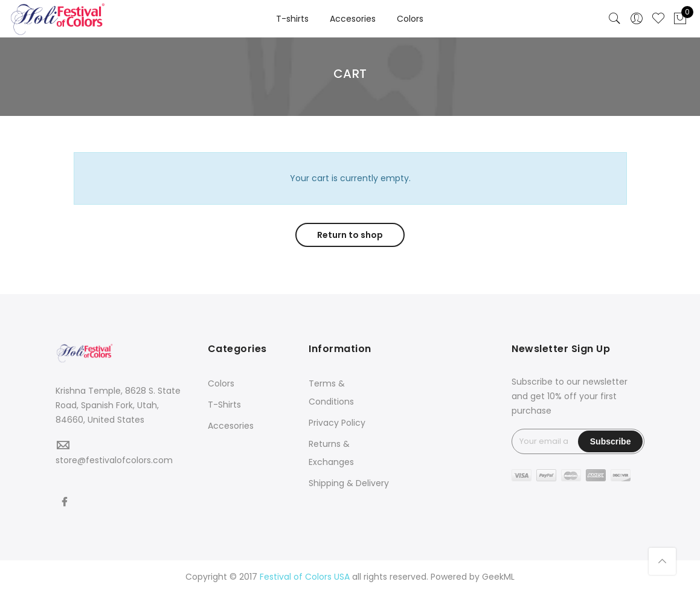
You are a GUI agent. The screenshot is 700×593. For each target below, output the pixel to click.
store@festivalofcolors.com (114, 460)
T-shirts (292, 19)
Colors (410, 19)
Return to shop (350, 235)
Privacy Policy (337, 423)
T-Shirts (224, 405)
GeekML (498, 577)
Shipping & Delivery (349, 483)
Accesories (353, 19)
